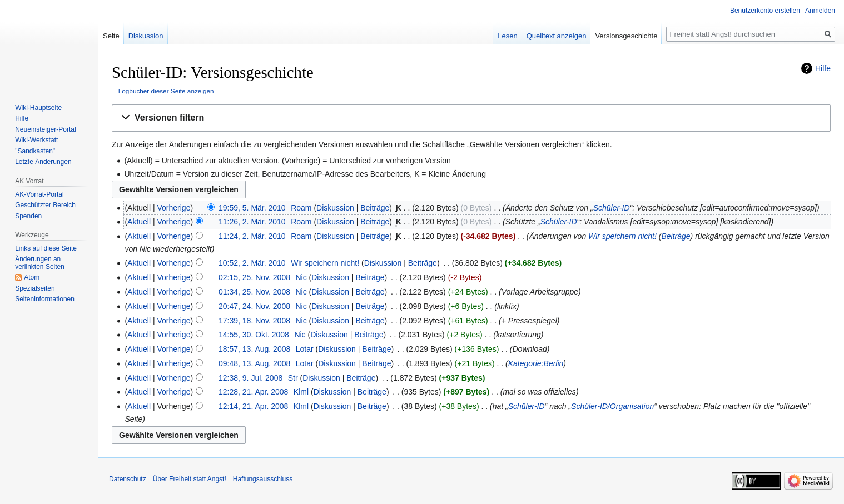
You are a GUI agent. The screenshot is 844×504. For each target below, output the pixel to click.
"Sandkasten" (35, 151)
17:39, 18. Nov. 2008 (254, 321)
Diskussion (335, 208)
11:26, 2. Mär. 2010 (252, 222)
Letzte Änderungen (43, 162)
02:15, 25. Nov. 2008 (254, 277)
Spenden (28, 216)
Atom (32, 277)
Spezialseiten (35, 288)
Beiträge (375, 208)
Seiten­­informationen (45, 299)
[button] (471, 118)
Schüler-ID (612, 208)
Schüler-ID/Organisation (612, 406)
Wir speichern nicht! (622, 236)
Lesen (507, 36)
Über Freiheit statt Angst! (190, 479)
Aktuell (139, 222)
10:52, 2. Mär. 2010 (252, 263)
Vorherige (174, 208)
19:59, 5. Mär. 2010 (252, 208)
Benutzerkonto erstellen (765, 11)
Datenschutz (128, 479)
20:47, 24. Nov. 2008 (254, 306)
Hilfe (823, 68)
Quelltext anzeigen (557, 36)
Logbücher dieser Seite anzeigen (166, 91)
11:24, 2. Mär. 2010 (252, 236)
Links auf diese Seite (46, 248)
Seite (111, 36)
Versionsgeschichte (626, 36)
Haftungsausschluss (263, 479)
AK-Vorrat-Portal (39, 194)
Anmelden (820, 11)
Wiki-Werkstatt (36, 140)
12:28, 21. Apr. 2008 (253, 392)
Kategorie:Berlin (536, 363)
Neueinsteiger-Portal (45, 129)
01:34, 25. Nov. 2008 (254, 292)
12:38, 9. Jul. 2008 (250, 378)
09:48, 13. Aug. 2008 (254, 363)
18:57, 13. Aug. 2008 (254, 349)
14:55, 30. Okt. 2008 (254, 335)
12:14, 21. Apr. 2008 (253, 406)
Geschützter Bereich (45, 205)
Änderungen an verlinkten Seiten (40, 263)
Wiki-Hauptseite (38, 108)
